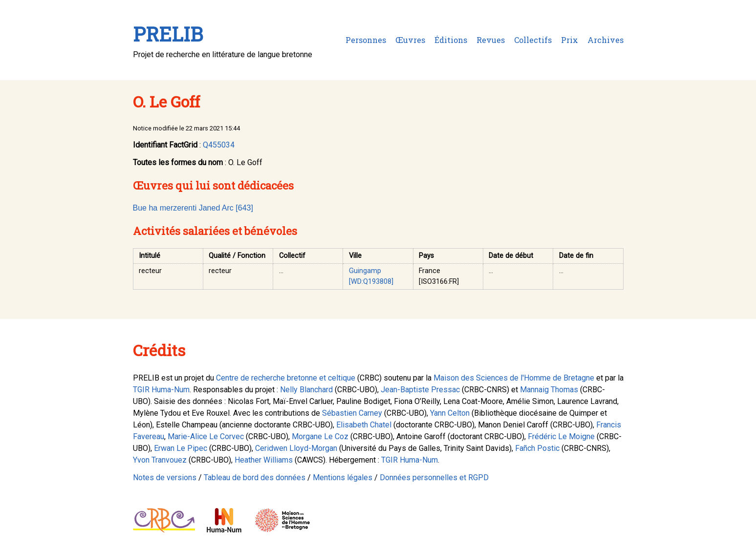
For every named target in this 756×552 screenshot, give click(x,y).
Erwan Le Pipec (181, 448)
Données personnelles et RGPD (434, 478)
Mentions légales (343, 478)
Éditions (451, 40)
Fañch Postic (537, 448)
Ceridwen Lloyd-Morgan (296, 448)
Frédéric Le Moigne (561, 436)
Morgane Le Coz (320, 436)
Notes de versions (165, 478)
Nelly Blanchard (306, 390)
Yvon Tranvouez (160, 460)
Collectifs (533, 40)
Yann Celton (450, 413)
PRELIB (168, 34)
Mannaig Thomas (549, 390)
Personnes (366, 40)
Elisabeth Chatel (364, 425)
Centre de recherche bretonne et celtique (286, 378)
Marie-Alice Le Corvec (206, 436)
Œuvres (410, 40)
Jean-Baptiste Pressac (420, 390)
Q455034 (219, 145)
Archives (605, 40)
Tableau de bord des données (255, 478)
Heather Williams (264, 460)
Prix (570, 40)
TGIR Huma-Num (161, 390)
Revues (491, 40)
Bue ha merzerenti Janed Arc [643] (193, 208)
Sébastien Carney (352, 413)
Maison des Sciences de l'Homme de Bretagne (514, 378)
